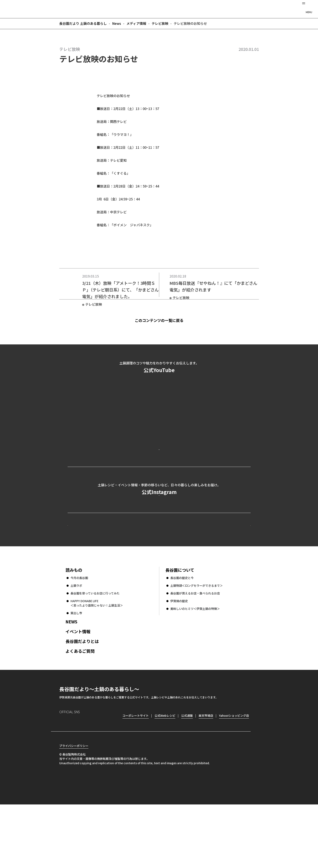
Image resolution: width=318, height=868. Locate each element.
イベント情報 (78, 688)
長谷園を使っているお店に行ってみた (95, 649)
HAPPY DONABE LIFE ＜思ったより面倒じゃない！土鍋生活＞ (97, 659)
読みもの (74, 626)
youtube (98, 779)
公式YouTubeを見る (159, 466)
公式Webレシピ (118, 574)
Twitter (86, 779)
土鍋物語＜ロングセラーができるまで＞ (197, 642)
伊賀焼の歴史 (179, 657)
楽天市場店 (206, 772)
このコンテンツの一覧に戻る (167, 320)
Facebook (74, 779)
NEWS (71, 678)
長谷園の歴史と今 (182, 634)
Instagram (63, 779)
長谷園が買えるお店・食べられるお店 (195, 649)
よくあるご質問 (80, 707)
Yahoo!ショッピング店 (234, 772)
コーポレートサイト (214, 574)
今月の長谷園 (79, 634)
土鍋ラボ (76, 642)
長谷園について (180, 626)
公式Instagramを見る (159, 530)
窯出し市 (76, 669)
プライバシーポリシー (74, 809)
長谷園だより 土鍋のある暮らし (159, 9)
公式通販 (187, 772)
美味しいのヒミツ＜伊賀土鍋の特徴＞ (195, 665)
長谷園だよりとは (82, 697)
